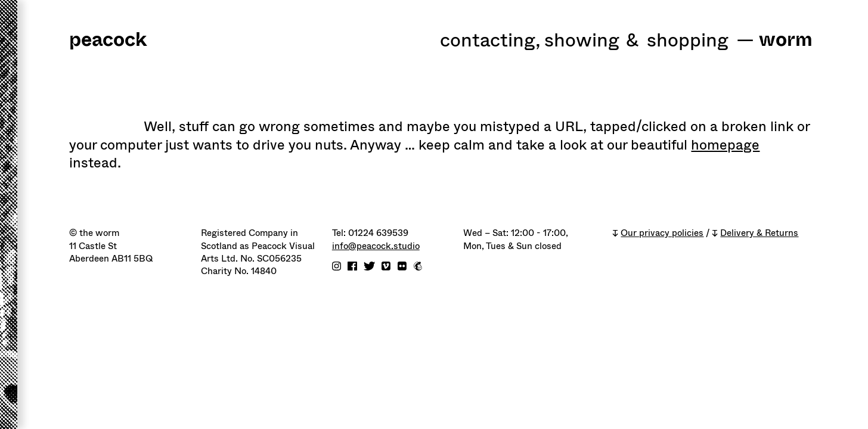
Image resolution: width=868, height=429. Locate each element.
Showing (582, 41)
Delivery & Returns (759, 233)
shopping (688, 41)
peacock (108, 41)
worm (786, 41)
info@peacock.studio (376, 246)
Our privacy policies (662, 233)
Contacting (490, 41)
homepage (725, 145)
